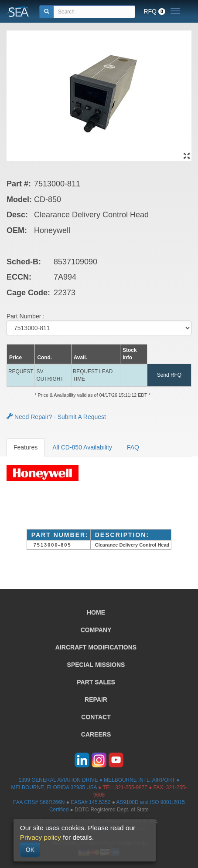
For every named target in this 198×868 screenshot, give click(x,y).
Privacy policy (41, 837)
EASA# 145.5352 (90, 802)
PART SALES (96, 682)
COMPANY (96, 630)
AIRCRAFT (96, 647)
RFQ (154, 11)
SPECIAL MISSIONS (96, 665)
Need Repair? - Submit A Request (56, 417)
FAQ (133, 447)
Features (26, 447)
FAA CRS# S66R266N (39, 802)
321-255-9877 (131, 787)
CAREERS (96, 734)
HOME (96, 612)
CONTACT (96, 717)
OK (30, 850)
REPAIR (96, 699)
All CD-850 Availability (82, 447)
